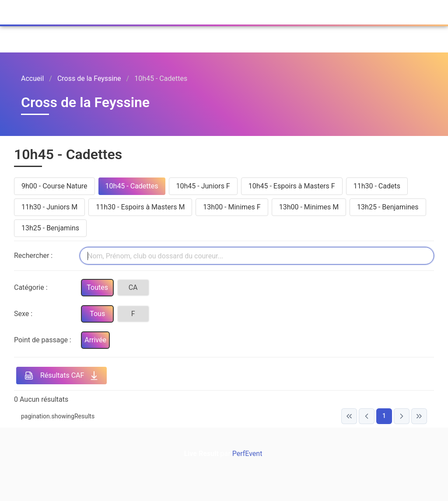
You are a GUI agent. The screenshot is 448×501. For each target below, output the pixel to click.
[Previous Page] (367, 416)
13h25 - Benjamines (388, 207)
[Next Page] (402, 416)
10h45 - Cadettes (132, 186)
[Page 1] (384, 416)
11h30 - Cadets (377, 186)
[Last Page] (419, 416)
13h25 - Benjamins (50, 228)
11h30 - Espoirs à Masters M (140, 207)
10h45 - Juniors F (203, 186)
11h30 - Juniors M (49, 207)
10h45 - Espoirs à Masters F (292, 186)
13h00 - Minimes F (232, 207)
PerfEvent (116, 10)
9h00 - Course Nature (54, 186)
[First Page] (349, 416)
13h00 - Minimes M (309, 207)
